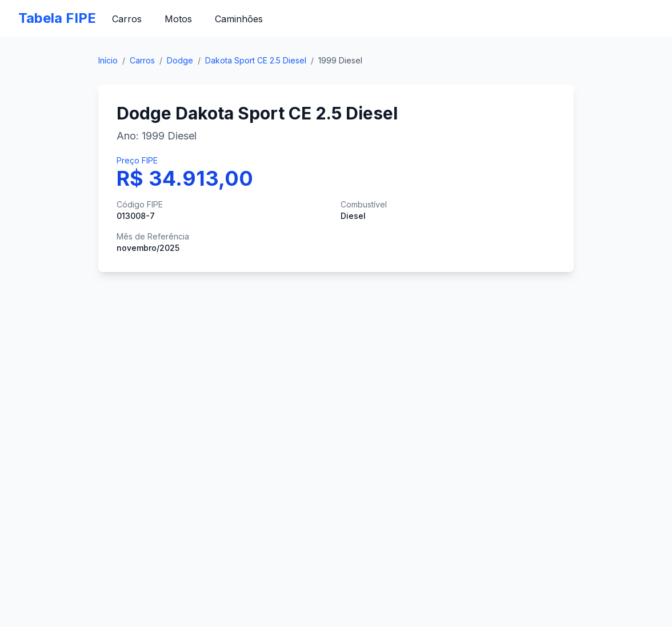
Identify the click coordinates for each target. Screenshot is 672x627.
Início (108, 60)
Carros (127, 19)
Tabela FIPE (57, 18)
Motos (178, 19)
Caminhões (239, 19)
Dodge (180, 60)
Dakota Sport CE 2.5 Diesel (256, 60)
